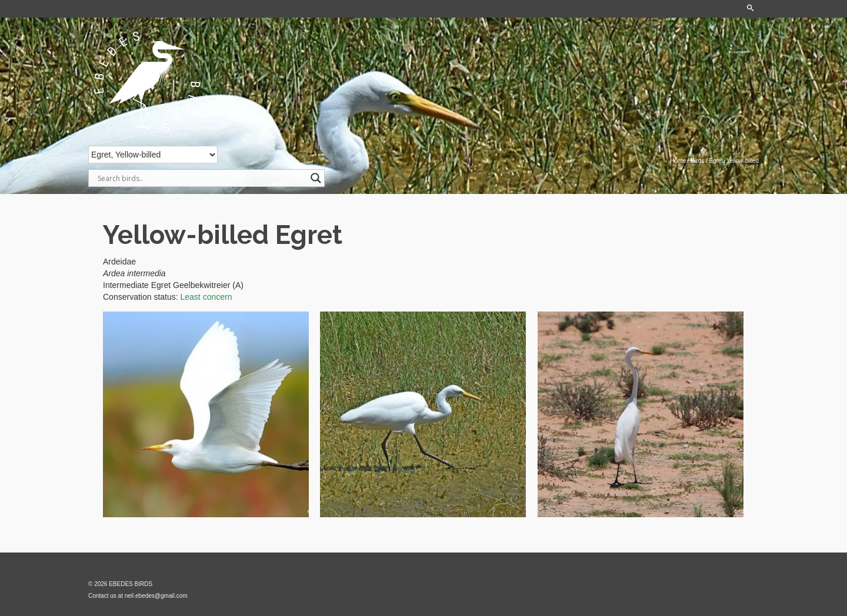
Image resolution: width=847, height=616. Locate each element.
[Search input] (201, 178)
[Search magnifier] (316, 178)
